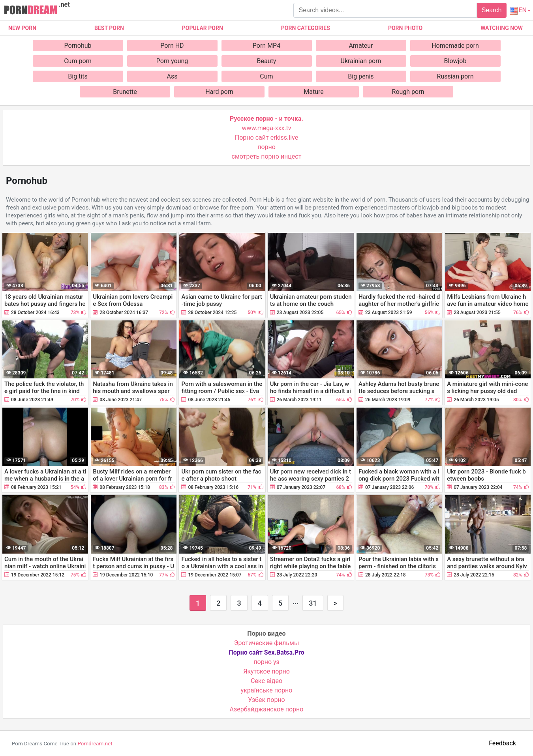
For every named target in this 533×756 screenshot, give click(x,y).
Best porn (109, 28)
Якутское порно (266, 671)
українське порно (267, 690)
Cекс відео (266, 681)
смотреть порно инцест (267, 156)
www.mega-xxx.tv (267, 128)
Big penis (361, 76)
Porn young (172, 61)
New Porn (22, 28)
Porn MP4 (266, 46)
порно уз (266, 662)
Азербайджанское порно (267, 709)
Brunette (125, 92)
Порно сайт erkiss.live (266, 138)
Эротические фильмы (267, 643)
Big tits (78, 76)
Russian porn (455, 76)
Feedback (502, 743)
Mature (313, 92)
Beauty (267, 61)
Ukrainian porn (361, 61)
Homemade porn (455, 46)
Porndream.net (95, 744)
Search (492, 10)
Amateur (361, 46)
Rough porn (408, 92)
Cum (266, 76)
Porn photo (405, 28)
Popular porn (203, 28)
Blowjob (455, 61)
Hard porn (219, 92)
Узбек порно (266, 700)
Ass (172, 76)
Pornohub (78, 46)
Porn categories (306, 28)
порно (266, 147)
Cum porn (78, 61)
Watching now (502, 28)
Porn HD (172, 46)
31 (313, 603)
